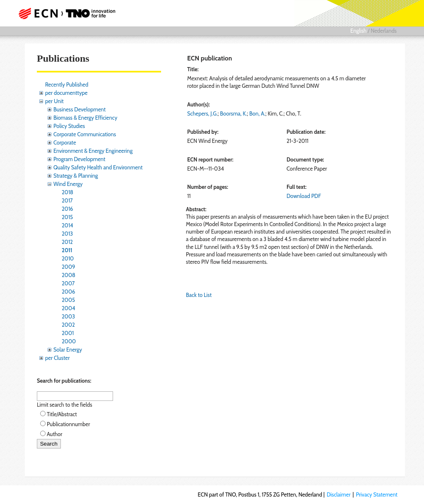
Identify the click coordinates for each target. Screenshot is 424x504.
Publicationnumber (68, 424)
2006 (68, 292)
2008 (69, 275)
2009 (68, 267)
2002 (68, 325)
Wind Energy (68, 184)
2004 (68, 308)
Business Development (79, 109)
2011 (67, 250)
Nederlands (384, 31)
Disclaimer (339, 494)
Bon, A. (257, 113)
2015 (67, 217)
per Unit (54, 101)
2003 (68, 316)
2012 (67, 242)
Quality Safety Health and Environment (98, 167)
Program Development (79, 159)
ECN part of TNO (69, 13)
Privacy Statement (377, 494)
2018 (67, 192)
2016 (67, 209)
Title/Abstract (62, 414)
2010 (68, 258)
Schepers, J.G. (202, 113)
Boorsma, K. (233, 113)
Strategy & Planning (76, 176)
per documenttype (66, 93)
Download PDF (304, 196)
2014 (67, 225)
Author (54, 434)
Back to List (199, 295)
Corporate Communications (85, 134)
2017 (67, 200)
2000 (69, 341)
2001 (68, 333)
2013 (67, 234)
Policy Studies (69, 126)
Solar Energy (68, 350)
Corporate (65, 142)
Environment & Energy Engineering (93, 151)
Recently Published (67, 84)
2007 (68, 283)
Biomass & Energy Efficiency (85, 118)
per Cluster (57, 358)
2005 (68, 300)
